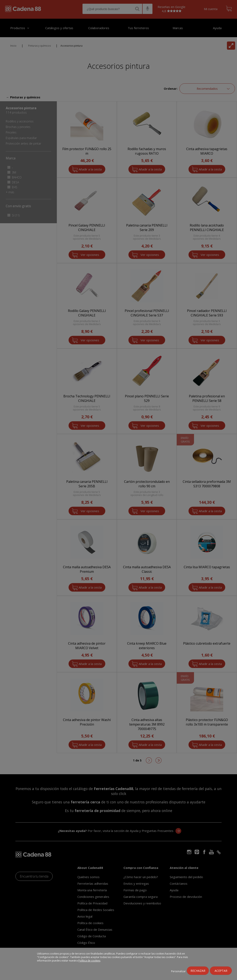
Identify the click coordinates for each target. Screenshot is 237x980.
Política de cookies (89, 961)
